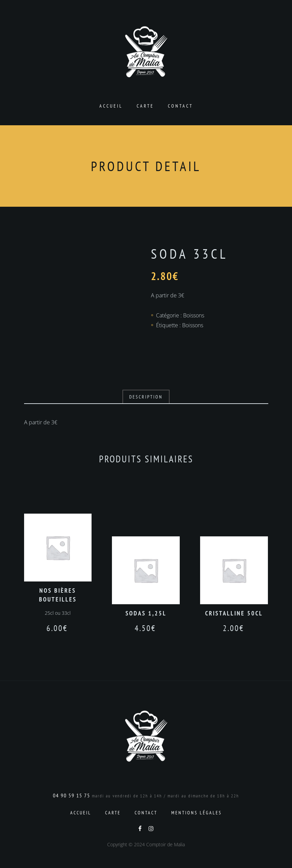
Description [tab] (146, 397)
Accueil (111, 106)
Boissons (194, 315)
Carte (145, 106)
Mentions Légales (197, 813)
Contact (180, 106)
